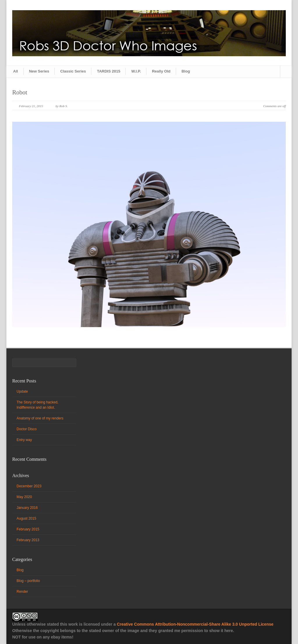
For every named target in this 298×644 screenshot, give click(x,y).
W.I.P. (136, 71)
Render (22, 592)
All (16, 71)
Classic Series (73, 71)
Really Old (161, 71)
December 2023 (29, 486)
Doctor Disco (27, 429)
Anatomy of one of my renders (40, 418)
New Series (39, 71)
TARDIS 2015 (109, 71)
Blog (186, 71)
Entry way (24, 440)
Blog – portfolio (28, 581)
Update (22, 391)
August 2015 (26, 518)
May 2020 (24, 497)
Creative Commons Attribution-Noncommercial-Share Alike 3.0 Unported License (195, 624)
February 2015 (28, 529)
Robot (20, 92)
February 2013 (28, 540)
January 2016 (27, 508)
